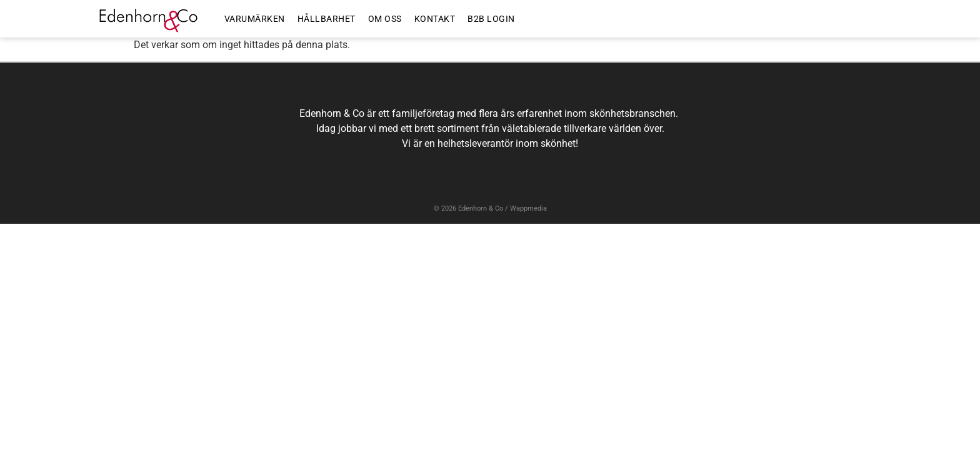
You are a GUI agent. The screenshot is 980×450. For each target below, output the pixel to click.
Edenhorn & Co (481, 208)
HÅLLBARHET (327, 19)
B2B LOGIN (491, 19)
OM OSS (385, 19)
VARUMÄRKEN (255, 19)
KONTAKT (435, 19)
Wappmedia (528, 208)
